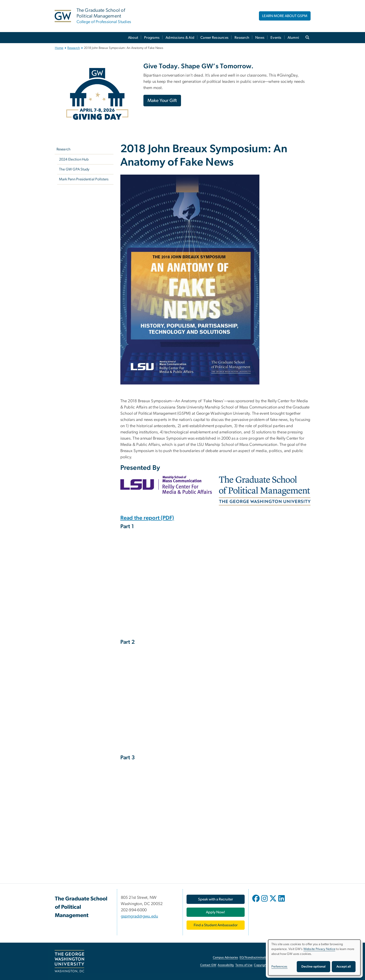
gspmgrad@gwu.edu (139, 916)
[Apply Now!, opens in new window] (216, 912)
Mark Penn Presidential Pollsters (84, 179)
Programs (152, 38)
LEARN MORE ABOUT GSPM (285, 16)
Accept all (344, 967)
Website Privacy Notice (319, 949)
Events (276, 38)
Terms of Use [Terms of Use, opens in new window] (244, 965)
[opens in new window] (256, 902)
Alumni (293, 38)
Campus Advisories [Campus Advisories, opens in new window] (225, 958)
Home (59, 48)
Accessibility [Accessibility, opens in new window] (226, 965)
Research (242, 38)
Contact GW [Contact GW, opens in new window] (208, 965)
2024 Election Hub (74, 159)
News (260, 38)
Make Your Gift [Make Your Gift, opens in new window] (162, 101)
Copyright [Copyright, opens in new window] (261, 965)
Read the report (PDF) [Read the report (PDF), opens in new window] (147, 518)
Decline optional (313, 967)
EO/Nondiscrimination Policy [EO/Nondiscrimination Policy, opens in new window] (259, 958)
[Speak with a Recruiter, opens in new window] (216, 899)
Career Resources (214, 38)
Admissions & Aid (180, 38)
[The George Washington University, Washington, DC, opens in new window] (69, 961)
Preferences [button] (279, 967)
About (133, 38)
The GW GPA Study (74, 169)
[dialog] (314, 958)
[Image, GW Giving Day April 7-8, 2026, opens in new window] (97, 94)
